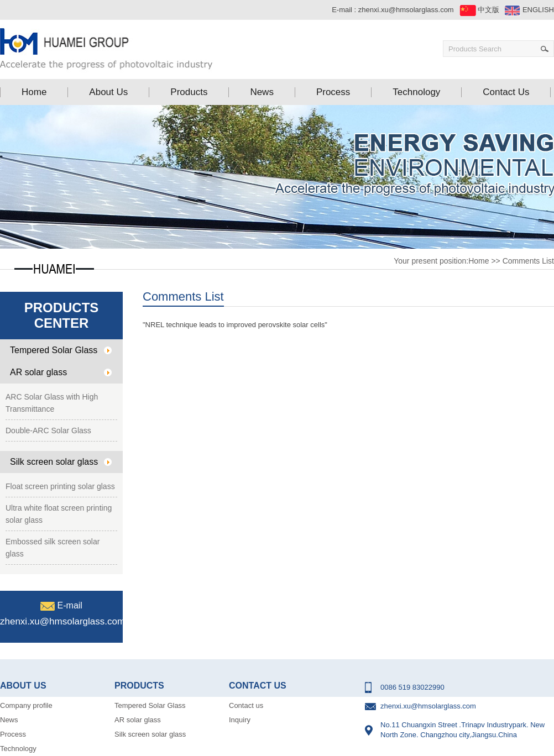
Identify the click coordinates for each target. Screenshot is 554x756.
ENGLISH (529, 10)
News (9, 720)
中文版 (480, 10)
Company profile (26, 705)
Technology (18, 749)
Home (479, 261)
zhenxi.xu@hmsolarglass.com (406, 10)
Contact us (246, 705)
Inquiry (240, 720)
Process (13, 734)
